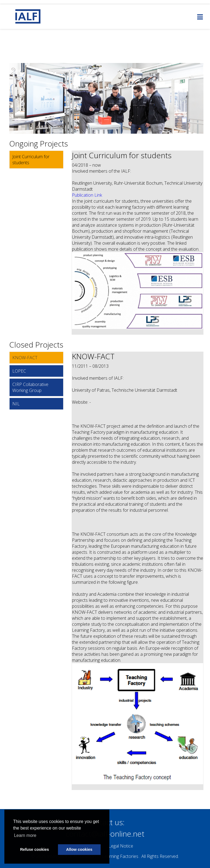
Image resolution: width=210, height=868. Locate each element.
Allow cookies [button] (79, 849)
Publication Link (87, 195)
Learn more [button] (25, 835)
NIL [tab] (16, 404)
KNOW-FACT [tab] (25, 358)
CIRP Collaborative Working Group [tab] (30, 387)
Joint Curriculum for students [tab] (31, 160)
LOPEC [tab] (19, 371)
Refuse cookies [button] (34, 849)
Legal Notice (121, 846)
